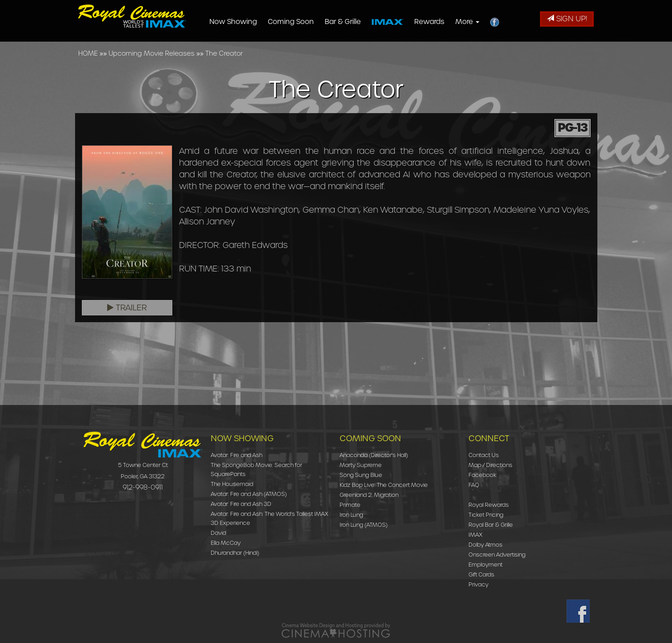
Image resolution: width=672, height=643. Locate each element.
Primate (350, 505)
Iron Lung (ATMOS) (364, 525)
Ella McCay (226, 543)
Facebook (483, 475)
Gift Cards (481, 574)
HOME (88, 53)
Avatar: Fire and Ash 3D (241, 504)
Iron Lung (351, 515)
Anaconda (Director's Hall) (374, 455)
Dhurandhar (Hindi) (235, 553)
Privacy (478, 584)
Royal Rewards (489, 505)
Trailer (127, 308)
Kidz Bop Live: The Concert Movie (384, 485)
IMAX (476, 535)
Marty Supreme (361, 465)
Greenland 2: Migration (369, 495)
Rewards (445, 22)
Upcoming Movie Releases (151, 53)
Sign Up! (567, 19)
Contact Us (484, 455)
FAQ (474, 485)
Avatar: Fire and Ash (237, 455)
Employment (485, 564)
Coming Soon (307, 22)
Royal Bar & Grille (491, 525)
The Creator (224, 53)
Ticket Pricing (486, 515)
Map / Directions (490, 465)
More (483, 22)
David (218, 533)
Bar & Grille (359, 22)
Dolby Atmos (485, 545)
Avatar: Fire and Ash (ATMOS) (249, 494)
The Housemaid (232, 484)
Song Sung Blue (361, 475)
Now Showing (249, 22)
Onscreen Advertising (497, 555)
